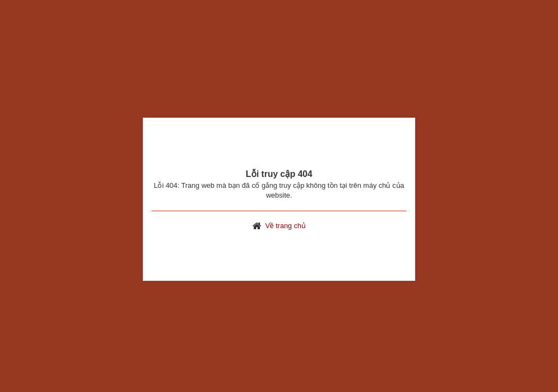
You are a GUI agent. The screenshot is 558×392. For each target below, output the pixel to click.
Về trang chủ (286, 226)
